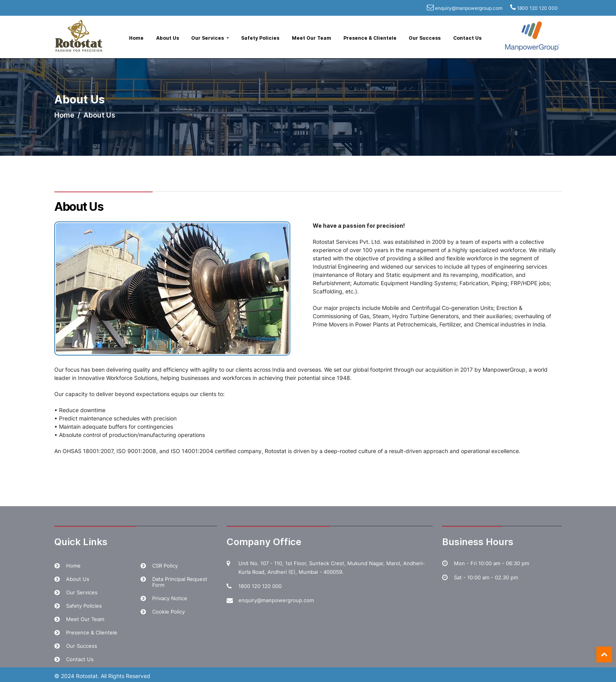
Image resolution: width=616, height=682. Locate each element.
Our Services (82, 592)
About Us (168, 38)
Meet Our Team (312, 38)
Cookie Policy (169, 612)
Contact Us (467, 38)
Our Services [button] (208, 38)
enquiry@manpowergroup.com (469, 8)
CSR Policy (165, 566)
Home (136, 38)
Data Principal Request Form (180, 582)
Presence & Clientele (370, 38)
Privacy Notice (170, 598)
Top (604, 654)
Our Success (425, 38)
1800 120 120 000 (537, 8)
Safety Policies (260, 38)
